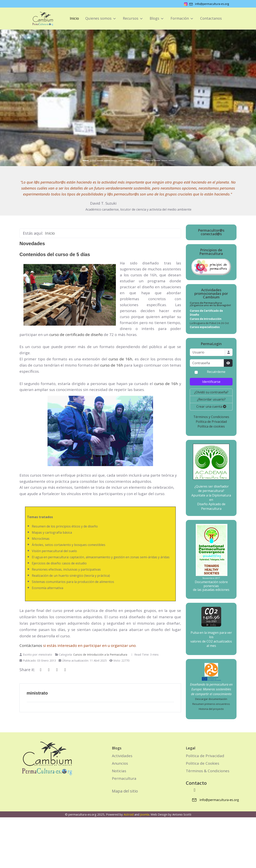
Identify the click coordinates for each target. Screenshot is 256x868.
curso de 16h (120, 359)
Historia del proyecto (211, 709)
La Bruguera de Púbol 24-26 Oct (209, 323)
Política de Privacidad (211, 422)
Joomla (145, 814)
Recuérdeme (216, 372)
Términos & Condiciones (208, 771)
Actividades (122, 756)
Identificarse (211, 382)
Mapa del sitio (125, 791)
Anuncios (120, 763)
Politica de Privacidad (205, 756)
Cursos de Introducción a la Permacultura (100, 655)
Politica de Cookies (203, 763)
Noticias (119, 771)
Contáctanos (31, 645)
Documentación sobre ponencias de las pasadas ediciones (211, 586)
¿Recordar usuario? (211, 399)
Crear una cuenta (211, 406)
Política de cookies (211, 426)
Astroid (129, 814)
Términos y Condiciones (211, 417)
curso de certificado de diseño (76, 334)
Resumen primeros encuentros (211, 704)
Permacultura (124, 778)
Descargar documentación (211, 699)
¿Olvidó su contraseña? (211, 392)
